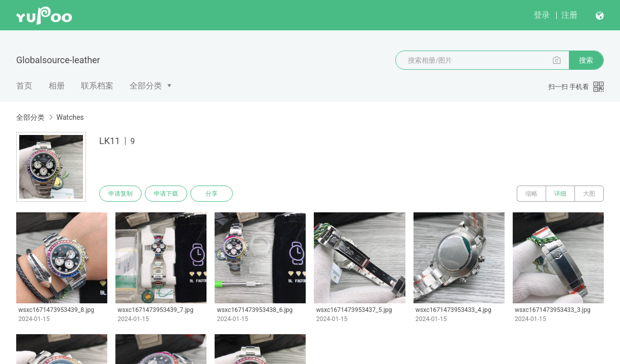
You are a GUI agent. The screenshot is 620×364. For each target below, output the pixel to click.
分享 (212, 194)
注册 (569, 15)
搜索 (586, 60)
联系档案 (97, 86)
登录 (542, 15)
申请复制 (120, 194)
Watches (70, 117)
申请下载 (166, 194)
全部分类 (146, 86)
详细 (560, 194)
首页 (24, 86)
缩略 (531, 194)
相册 (57, 86)
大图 (589, 194)
